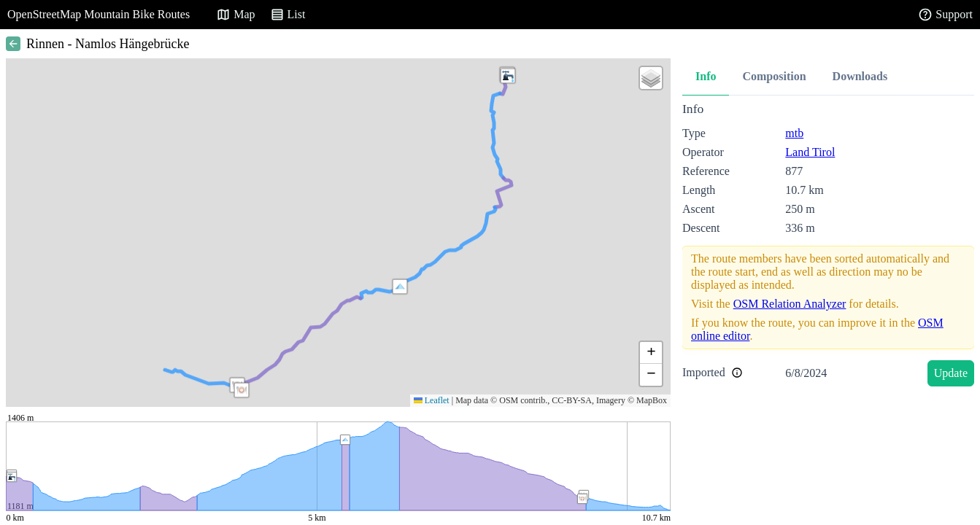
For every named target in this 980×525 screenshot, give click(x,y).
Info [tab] (706, 76)
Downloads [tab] (860, 76)
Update (951, 373)
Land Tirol (810, 152)
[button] (242, 390)
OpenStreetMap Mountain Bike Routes (99, 14)
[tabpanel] (828, 247)
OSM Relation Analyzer (790, 304)
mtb (794, 133)
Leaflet (432, 400)
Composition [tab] (774, 76)
